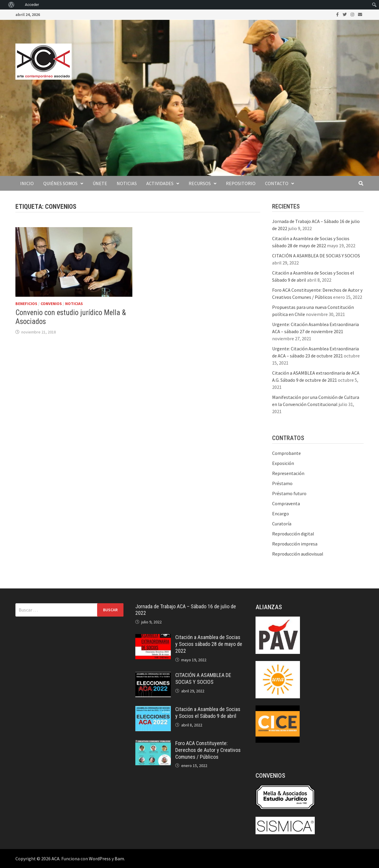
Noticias (127, 183)
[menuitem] (3, 5)
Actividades (160, 183)
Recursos (200, 183)
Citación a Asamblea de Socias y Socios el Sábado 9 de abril (208, 713)
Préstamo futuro (289, 493)
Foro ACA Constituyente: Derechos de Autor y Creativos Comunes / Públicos (208, 750)
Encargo (281, 514)
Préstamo (282, 483)
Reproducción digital (293, 534)
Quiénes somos (60, 183)
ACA (56, 859)
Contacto (277, 183)
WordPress (100, 859)
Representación (288, 473)
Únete (100, 183)
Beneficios (26, 304)
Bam (119, 859)
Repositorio (241, 183)
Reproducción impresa (295, 544)
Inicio (27, 183)
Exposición (283, 463)
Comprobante (286, 453)
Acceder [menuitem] (32, 5)
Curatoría (282, 524)
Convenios (51, 304)
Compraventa (286, 503)
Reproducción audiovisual (298, 554)
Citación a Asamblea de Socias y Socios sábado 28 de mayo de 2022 (209, 644)
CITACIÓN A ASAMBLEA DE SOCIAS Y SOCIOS (316, 256)
